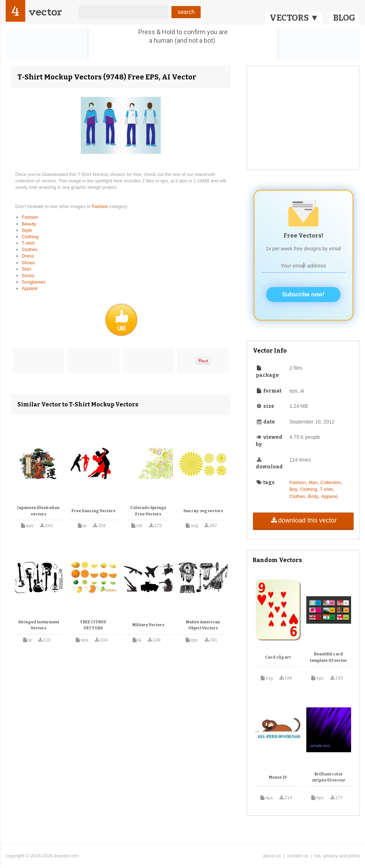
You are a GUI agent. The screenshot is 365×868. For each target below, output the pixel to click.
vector (45, 12)
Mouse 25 (278, 777)
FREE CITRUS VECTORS (93, 625)
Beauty (29, 224)
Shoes (28, 263)
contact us (298, 856)
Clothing (30, 237)
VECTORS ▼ (294, 18)
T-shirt (28, 243)
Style (27, 230)
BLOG (344, 18)
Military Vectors (148, 625)
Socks (28, 276)
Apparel (30, 288)
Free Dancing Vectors (93, 511)
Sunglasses (34, 282)
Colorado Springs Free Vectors (148, 511)
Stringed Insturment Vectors (39, 625)
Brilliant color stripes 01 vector (329, 777)
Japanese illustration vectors (38, 511)
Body (313, 496)
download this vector (303, 520)
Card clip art (278, 657)
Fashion (101, 206)
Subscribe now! (303, 294)
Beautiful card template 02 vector (329, 657)
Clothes (30, 250)
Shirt (27, 269)
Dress (28, 256)
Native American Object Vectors (203, 625)
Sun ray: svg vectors (203, 511)
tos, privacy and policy (337, 856)
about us (272, 856)
